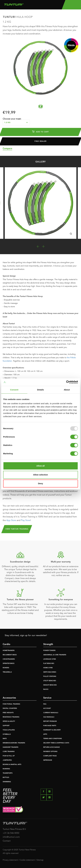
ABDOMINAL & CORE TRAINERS (55, 655)
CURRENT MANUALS (51, 713)
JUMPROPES (7, 760)
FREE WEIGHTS (8, 713)
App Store (11, 520)
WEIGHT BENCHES (50, 685)
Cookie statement (27, 860)
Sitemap (40, 860)
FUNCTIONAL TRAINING (11, 704)
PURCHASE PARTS (50, 726)
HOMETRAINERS (9, 651)
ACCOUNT (47, 708)
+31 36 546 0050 (11, 833)
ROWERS (6, 668)
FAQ (45, 704)
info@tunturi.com (11, 837)
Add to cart (40, 132)
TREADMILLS (7, 672)
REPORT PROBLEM (50, 721)
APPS (45, 734)
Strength (48, 644)
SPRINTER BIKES (9, 664)
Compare (7, 149)
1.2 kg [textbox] (7, 123)
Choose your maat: (12, 119)
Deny (40, 483)
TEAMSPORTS (8, 773)
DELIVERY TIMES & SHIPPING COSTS (56, 743)
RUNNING (6, 769)
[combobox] (16, 122)
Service (47, 698)
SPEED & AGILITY (9, 721)
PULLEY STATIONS (50, 676)
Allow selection (40, 475)
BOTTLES (6, 778)
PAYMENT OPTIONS (50, 752)
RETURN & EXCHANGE (52, 747)
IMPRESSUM (48, 760)
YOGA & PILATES (9, 730)
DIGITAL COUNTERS (10, 708)
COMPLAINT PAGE (50, 756)
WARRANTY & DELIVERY (52, 730)
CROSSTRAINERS (9, 659)
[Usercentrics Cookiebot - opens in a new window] (66, 382)
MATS (5, 739)
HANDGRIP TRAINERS (10, 747)
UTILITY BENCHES (50, 681)
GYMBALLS (7, 734)
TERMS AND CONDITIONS (53, 739)
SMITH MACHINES (50, 672)
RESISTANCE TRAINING (11, 717)
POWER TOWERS (49, 651)
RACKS (46, 689)
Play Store (26, 520)
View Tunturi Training (17, 529)
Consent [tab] (14, 390)
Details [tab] (41, 390)
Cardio (6, 644)
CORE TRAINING (9, 752)
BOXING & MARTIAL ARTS (12, 765)
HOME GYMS (48, 668)
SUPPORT (6, 726)
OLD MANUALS (49, 717)
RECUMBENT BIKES (10, 655)
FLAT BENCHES (49, 664)
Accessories (9, 698)
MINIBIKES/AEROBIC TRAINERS (14, 743)
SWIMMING (7, 782)
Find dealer (40, 141)
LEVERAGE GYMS (50, 659)
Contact (7, 841)
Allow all (40, 466)
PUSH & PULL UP (9, 756)
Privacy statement (10, 860)
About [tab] (67, 390)
